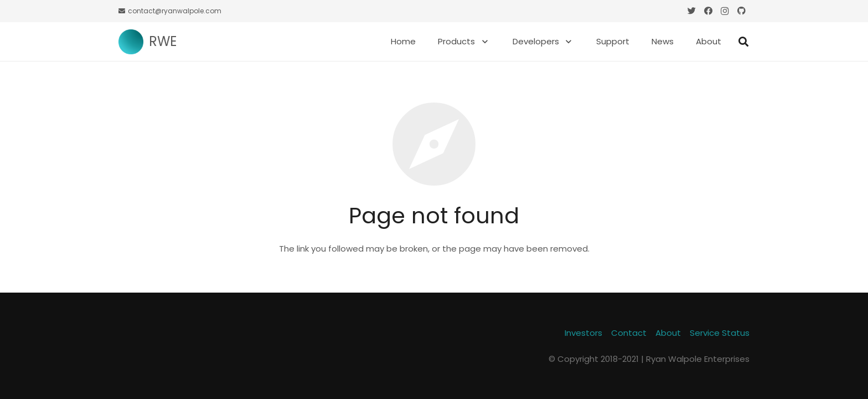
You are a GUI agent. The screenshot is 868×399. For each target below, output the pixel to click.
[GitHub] (741, 11)
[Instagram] (725, 11)
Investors (583, 333)
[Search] (743, 42)
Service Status (720, 333)
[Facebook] (708, 11)
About (668, 333)
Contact (629, 333)
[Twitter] (691, 11)
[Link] (131, 42)
